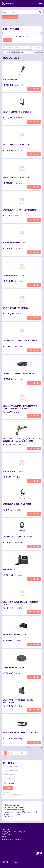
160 (22, 753)
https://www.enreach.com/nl (13, 839)
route (4, 837)
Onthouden (9, 783)
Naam (24, 52)
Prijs (31, 52)
